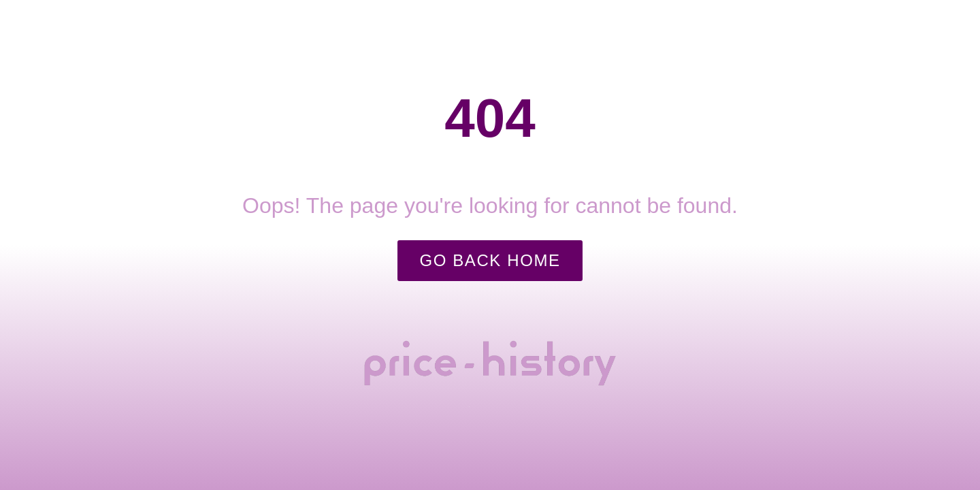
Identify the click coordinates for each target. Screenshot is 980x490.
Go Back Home (490, 260)
